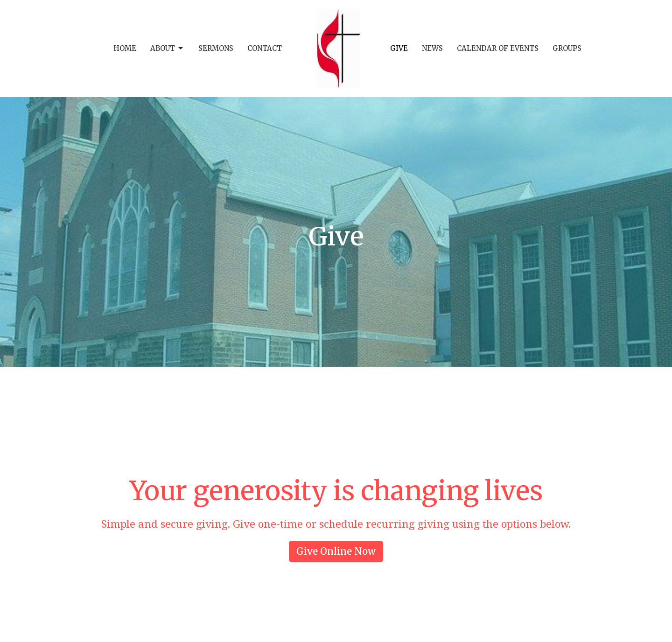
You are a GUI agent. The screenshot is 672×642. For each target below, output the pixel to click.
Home (125, 48)
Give (399, 48)
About (167, 49)
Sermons (216, 48)
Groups (567, 48)
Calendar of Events (498, 48)
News (432, 48)
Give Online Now (336, 551)
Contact (265, 48)
